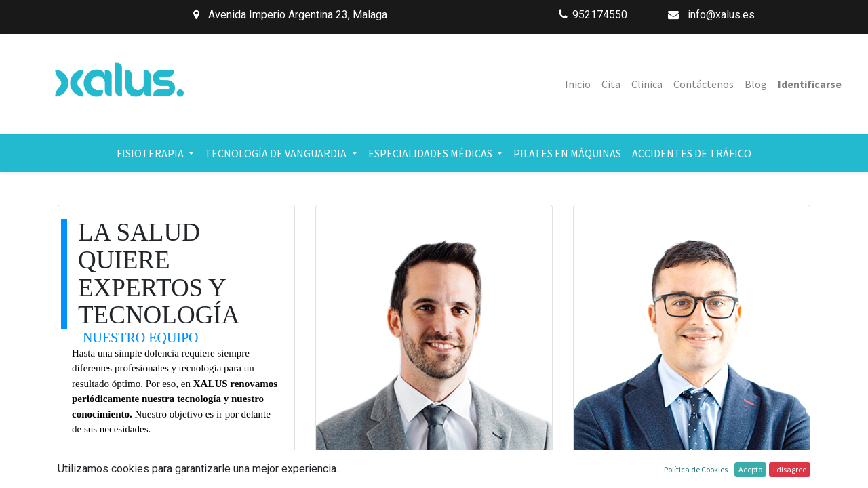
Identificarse (810, 84)
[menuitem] (578, 84)
